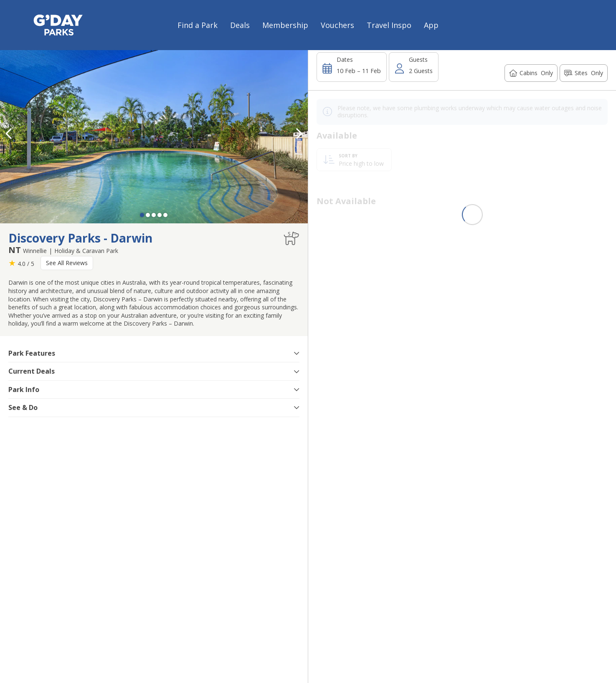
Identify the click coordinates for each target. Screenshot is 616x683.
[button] (299, 134)
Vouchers (337, 25)
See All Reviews (67, 263)
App (431, 25)
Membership (285, 25)
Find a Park (198, 25)
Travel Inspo (389, 25)
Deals (240, 25)
